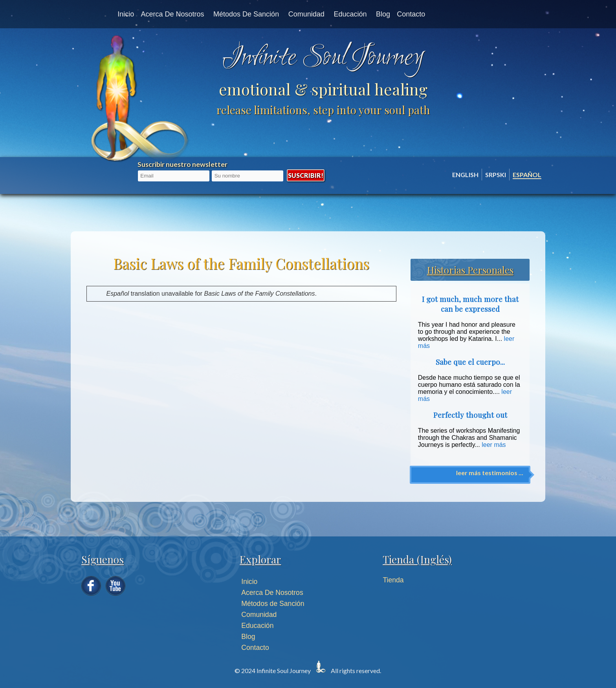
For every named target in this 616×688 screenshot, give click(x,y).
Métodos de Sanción (246, 14)
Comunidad (306, 14)
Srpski (496, 175)
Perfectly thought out (470, 415)
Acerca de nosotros (172, 14)
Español (527, 175)
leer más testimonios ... (490, 473)
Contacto (411, 14)
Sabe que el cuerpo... (470, 362)
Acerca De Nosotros (272, 593)
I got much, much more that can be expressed (470, 304)
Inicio (126, 14)
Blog (383, 14)
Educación (350, 14)
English (465, 175)
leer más (494, 445)
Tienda (393, 580)
